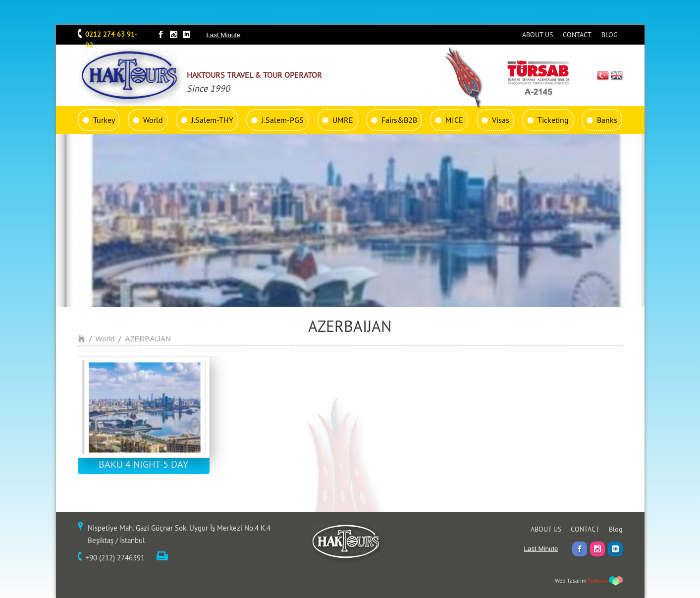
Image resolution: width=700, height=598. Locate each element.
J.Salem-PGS (283, 120)
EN (617, 75)
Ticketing (553, 120)
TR (603, 75)
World (153, 120)
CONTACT (577, 35)
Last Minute (224, 35)
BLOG (610, 35)
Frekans (598, 580)
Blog (616, 529)
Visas (501, 120)
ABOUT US (538, 35)
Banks (607, 120)
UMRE (343, 120)
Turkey (104, 120)
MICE (454, 120)
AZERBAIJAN (148, 339)
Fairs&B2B (399, 120)
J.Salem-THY (212, 120)
